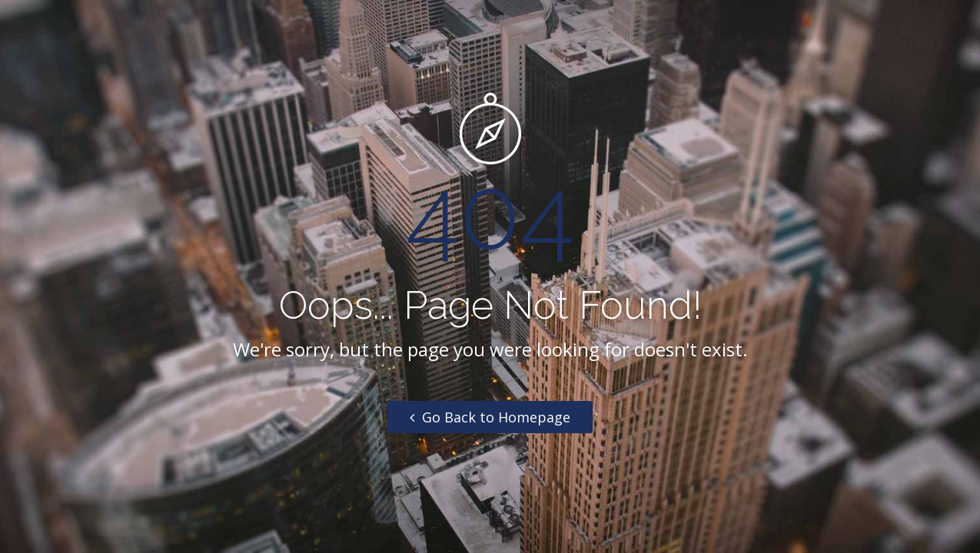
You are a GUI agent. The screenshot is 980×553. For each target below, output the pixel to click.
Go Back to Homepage (490, 417)
